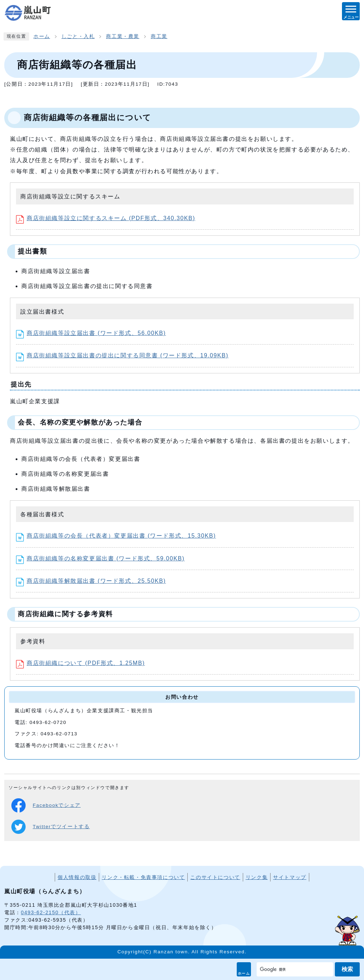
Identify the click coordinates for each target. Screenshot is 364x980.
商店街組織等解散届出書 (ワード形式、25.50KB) (91, 581)
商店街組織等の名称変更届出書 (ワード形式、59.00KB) (100, 558)
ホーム (244, 973)
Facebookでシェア (46, 805)
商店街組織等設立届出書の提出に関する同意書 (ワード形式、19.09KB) (122, 355)
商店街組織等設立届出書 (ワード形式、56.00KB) (91, 333)
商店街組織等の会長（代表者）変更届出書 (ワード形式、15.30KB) (116, 536)
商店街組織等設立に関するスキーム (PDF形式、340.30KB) (106, 218)
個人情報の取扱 (77, 877)
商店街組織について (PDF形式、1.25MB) (81, 663)
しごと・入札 (78, 36)
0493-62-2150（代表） (51, 912)
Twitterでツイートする (50, 827)
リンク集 (257, 877)
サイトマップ (290, 877)
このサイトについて (215, 877)
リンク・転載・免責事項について (143, 877)
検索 (347, 969)
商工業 (159, 36)
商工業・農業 (123, 36)
